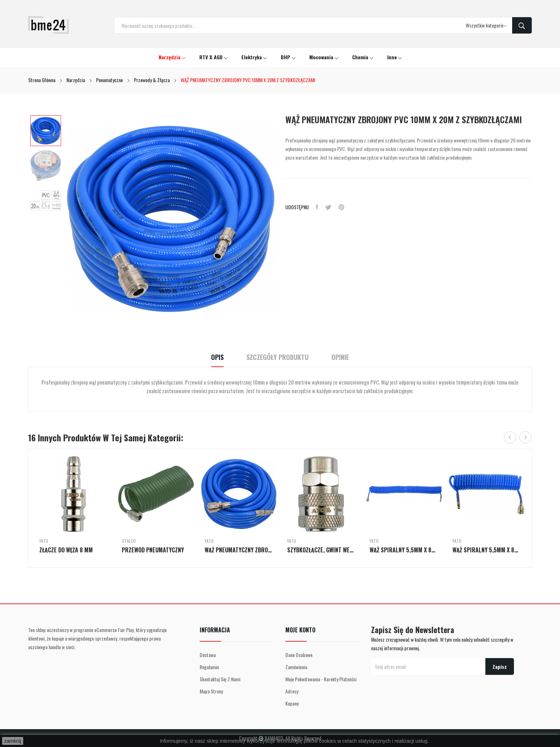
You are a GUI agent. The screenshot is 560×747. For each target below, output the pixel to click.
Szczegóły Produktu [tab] (277, 357)
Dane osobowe (299, 655)
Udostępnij (317, 207)
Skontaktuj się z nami (220, 679)
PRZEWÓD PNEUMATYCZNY (153, 550)
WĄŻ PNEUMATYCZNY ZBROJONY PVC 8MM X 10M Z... (239, 550)
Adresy (292, 691)
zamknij (13, 741)
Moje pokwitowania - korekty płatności (321, 679)
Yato (44, 541)
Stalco (129, 541)
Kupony (292, 703)
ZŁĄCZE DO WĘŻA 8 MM (66, 550)
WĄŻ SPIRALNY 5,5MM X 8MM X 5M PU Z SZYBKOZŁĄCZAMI (487, 550)
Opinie (340, 357)
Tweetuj (328, 207)
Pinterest (341, 207)
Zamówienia (296, 667)
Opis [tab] (217, 357)
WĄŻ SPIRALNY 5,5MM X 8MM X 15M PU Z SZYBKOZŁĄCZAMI (404, 550)
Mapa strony (211, 691)
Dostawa (208, 655)
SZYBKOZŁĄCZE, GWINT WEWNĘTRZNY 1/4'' (321, 550)
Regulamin (209, 667)
